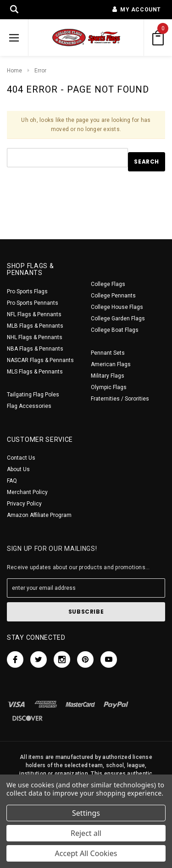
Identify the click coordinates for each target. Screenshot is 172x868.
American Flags (111, 364)
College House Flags (117, 307)
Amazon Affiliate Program (39, 515)
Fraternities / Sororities (120, 399)
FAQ (12, 481)
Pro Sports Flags (27, 291)
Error (40, 71)
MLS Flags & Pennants (35, 372)
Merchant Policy (27, 492)
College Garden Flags (118, 319)
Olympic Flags (109, 387)
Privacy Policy (24, 504)
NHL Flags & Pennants (35, 337)
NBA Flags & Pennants (35, 349)
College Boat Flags (115, 330)
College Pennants (113, 296)
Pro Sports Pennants (33, 303)
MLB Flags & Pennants (35, 326)
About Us (18, 469)
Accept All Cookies (86, 853)
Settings (86, 813)
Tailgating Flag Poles (33, 395)
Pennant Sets (108, 353)
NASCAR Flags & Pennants (40, 360)
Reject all (86, 833)
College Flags (108, 284)
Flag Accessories (29, 406)
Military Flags (108, 376)
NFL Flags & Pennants (34, 314)
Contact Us (21, 458)
